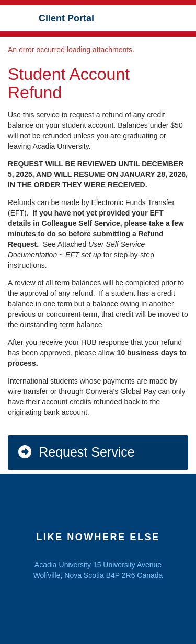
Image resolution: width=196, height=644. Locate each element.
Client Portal (66, 18)
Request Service (76, 452)
